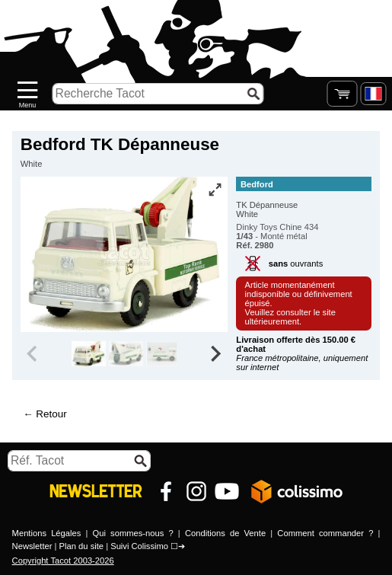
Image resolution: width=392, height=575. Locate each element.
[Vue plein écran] (215, 190)
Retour (51, 414)
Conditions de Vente (225, 533)
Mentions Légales (47, 533)
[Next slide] (215, 354)
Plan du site (81, 546)
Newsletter (32, 546)
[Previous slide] (33, 354)
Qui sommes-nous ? (133, 533)
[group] (89, 354)
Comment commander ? (325, 533)
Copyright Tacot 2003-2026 (63, 561)
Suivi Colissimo (139, 546)
